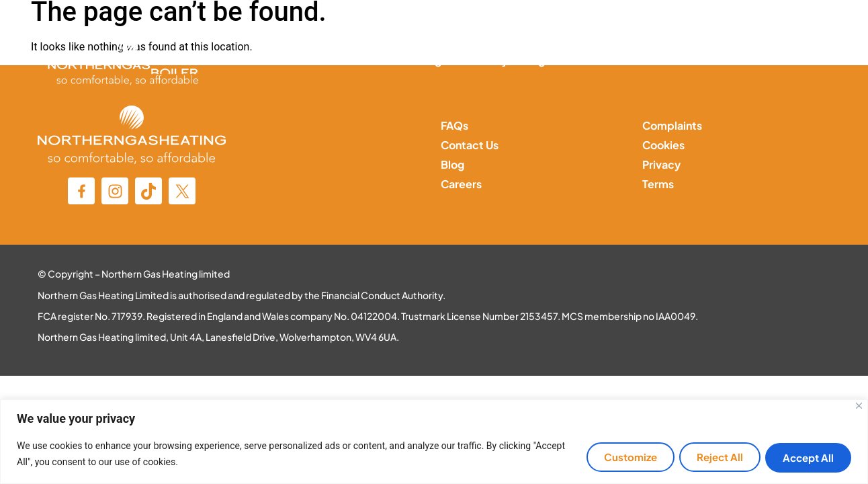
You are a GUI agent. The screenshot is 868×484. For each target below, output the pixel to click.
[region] (434, 442)
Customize (619, 457)
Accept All (806, 457)
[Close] (859, 406)
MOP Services (703, 60)
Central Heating (401, 60)
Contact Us (795, 60)
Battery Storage (510, 60)
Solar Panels (609, 60)
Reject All (713, 457)
